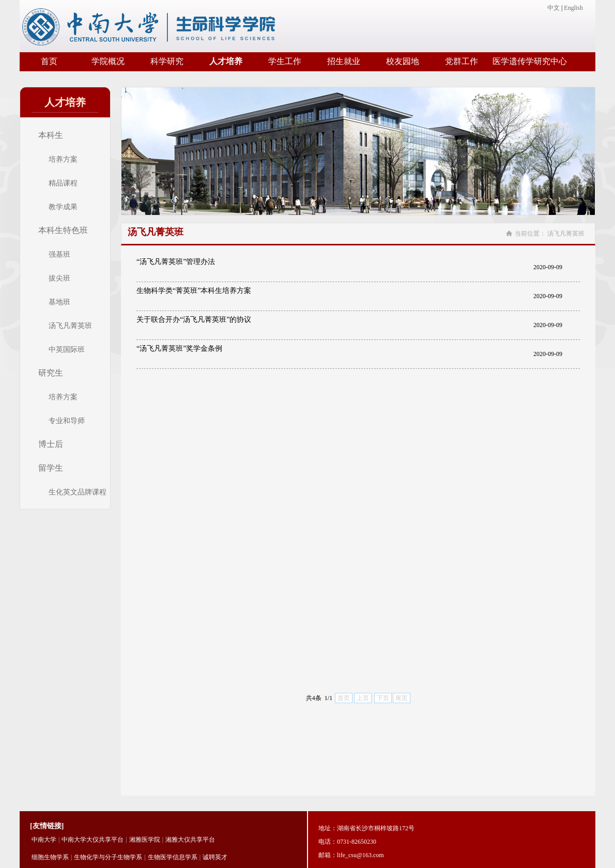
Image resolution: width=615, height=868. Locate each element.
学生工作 (285, 61)
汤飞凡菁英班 (70, 326)
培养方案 (63, 159)
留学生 (51, 468)
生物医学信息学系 (173, 857)
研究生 (51, 373)
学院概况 (108, 61)
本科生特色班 (63, 230)
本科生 (51, 135)
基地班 (59, 302)
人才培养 (226, 61)
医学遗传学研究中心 (530, 61)
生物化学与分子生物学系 (108, 857)
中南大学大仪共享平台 (93, 840)
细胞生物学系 (50, 857)
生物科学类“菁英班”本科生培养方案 (194, 291)
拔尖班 (59, 278)
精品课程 (63, 183)
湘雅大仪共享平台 (190, 840)
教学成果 (63, 207)
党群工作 (462, 61)
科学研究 (167, 61)
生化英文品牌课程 (78, 492)
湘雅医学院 (145, 840)
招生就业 (344, 61)
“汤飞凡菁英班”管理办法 (176, 262)
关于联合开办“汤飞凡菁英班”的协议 (194, 320)
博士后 (51, 444)
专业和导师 (67, 421)
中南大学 (44, 840)
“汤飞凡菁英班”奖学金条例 (179, 348)
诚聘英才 (215, 857)
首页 (49, 61)
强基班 (59, 254)
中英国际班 (67, 349)
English (573, 8)
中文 (553, 8)
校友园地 (403, 61)
